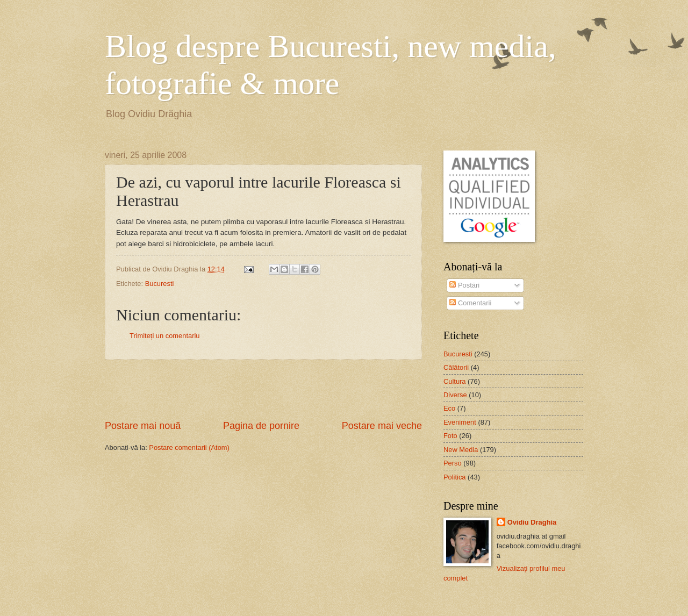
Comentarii (470, 303)
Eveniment (460, 422)
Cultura (455, 381)
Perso (453, 463)
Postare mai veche (382, 426)
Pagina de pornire (261, 426)
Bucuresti (160, 284)
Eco (449, 408)
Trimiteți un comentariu (164, 336)
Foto (450, 436)
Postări (464, 285)
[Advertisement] (263, 390)
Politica (455, 477)
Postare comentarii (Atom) (189, 447)
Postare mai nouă (143, 426)
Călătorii (456, 367)
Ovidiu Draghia (532, 522)
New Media (461, 450)
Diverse (455, 395)
